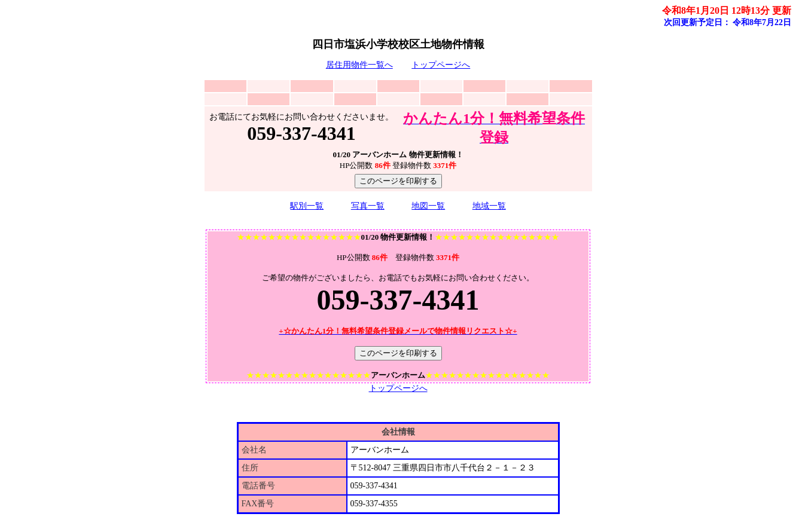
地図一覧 (428, 206)
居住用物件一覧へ (359, 65)
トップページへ (441, 65)
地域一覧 (489, 206)
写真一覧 (368, 206)
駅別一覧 (307, 206)
